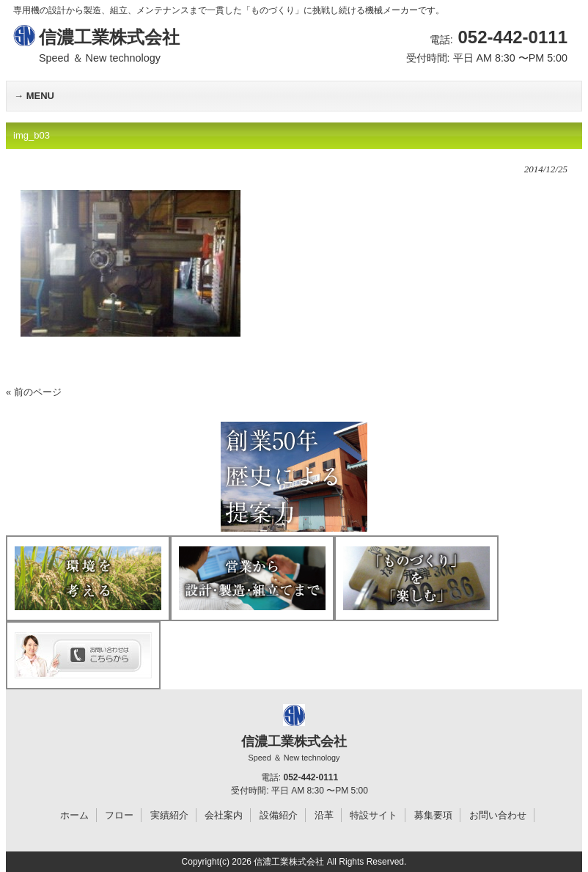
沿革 (324, 815)
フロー (119, 815)
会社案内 (224, 815)
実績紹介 (169, 815)
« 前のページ (34, 392)
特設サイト (374, 815)
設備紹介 (279, 815)
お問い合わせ (498, 815)
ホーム (74, 815)
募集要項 (433, 815)
